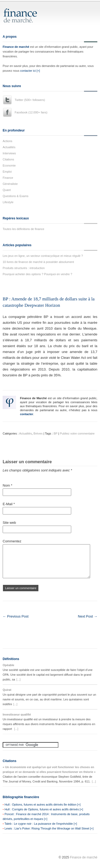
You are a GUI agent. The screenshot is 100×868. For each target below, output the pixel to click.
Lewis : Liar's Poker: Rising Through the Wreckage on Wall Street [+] (49, 828)
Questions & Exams (16, 196)
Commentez (12, 541)
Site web (9, 523)
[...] (18, 679)
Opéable (8, 665)
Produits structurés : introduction (24, 268)
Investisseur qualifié (17, 714)
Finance (8, 178)
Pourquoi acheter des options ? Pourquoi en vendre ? (37, 274)
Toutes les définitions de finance (23, 229)
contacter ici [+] (30, 71)
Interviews (9, 153)
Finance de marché (16, 47)
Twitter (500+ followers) (30, 100)
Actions (7, 141)
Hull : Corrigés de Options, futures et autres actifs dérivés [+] (44, 809)
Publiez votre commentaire (77, 433)
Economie (9, 165)
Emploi (7, 172)
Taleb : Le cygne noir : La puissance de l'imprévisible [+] (41, 824)
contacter (27, 414)
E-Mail (9, 504)
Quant (7, 190)
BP (55, 433)
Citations (8, 159)
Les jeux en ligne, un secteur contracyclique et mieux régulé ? (43, 256)
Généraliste (10, 184)
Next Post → (88, 616)
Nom (7, 485)
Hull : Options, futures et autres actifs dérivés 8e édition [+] (43, 805)
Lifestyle (8, 202)
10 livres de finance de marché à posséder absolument (38, 262)
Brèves (38, 433)
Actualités (9, 147)
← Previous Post (16, 616)
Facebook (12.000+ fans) (31, 112)
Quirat (7, 690)
